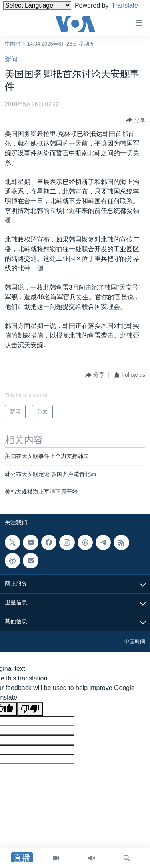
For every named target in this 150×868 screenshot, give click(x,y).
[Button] (136, 120)
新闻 (11, 59)
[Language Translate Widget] (37, 5)
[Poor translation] (30, 709)
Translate (24, 15)
